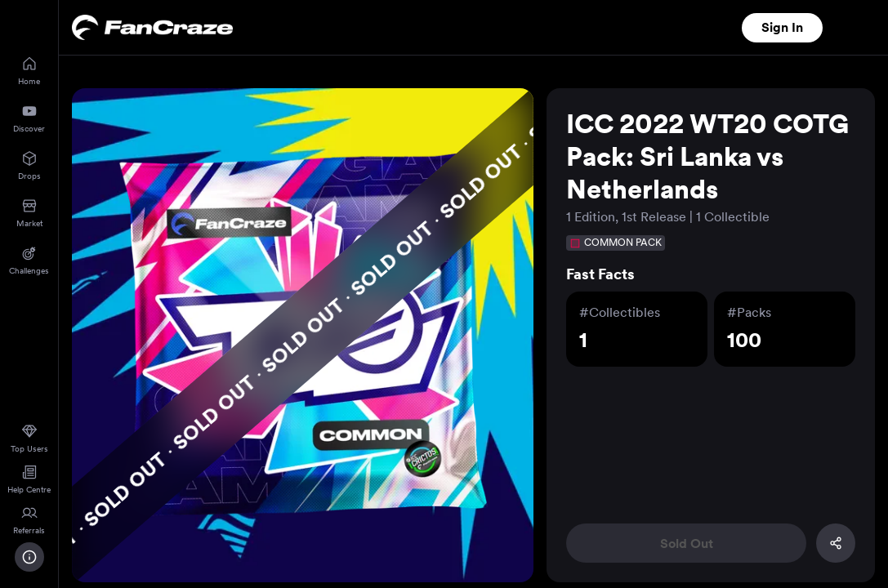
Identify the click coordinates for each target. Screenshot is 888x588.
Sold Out (687, 543)
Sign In (782, 27)
